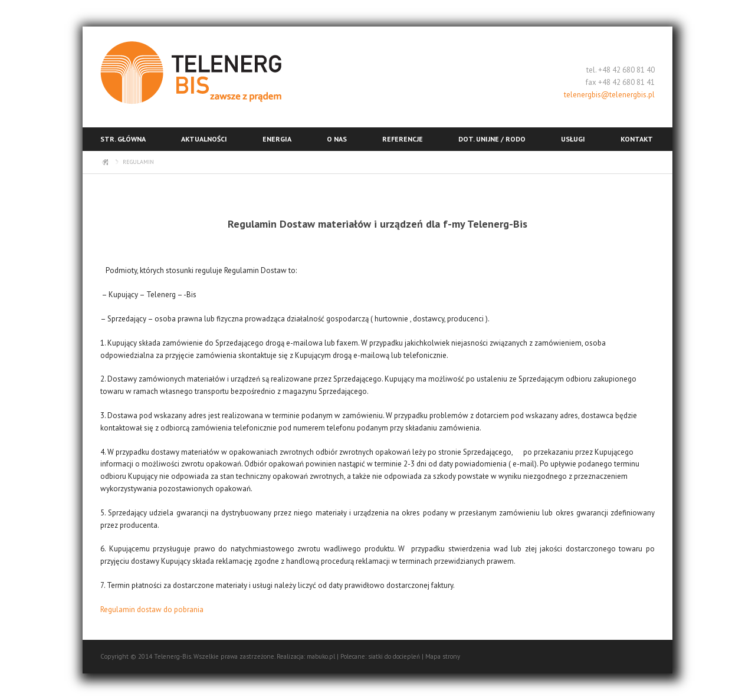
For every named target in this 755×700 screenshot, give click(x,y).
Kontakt (637, 139)
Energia (277, 139)
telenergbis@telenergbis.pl (609, 95)
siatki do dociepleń (394, 656)
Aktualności (204, 139)
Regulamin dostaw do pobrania (153, 609)
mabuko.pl (321, 656)
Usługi (573, 139)
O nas (337, 139)
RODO (110, 164)
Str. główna (123, 139)
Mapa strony (443, 656)
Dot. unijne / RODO (492, 139)
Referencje (403, 139)
